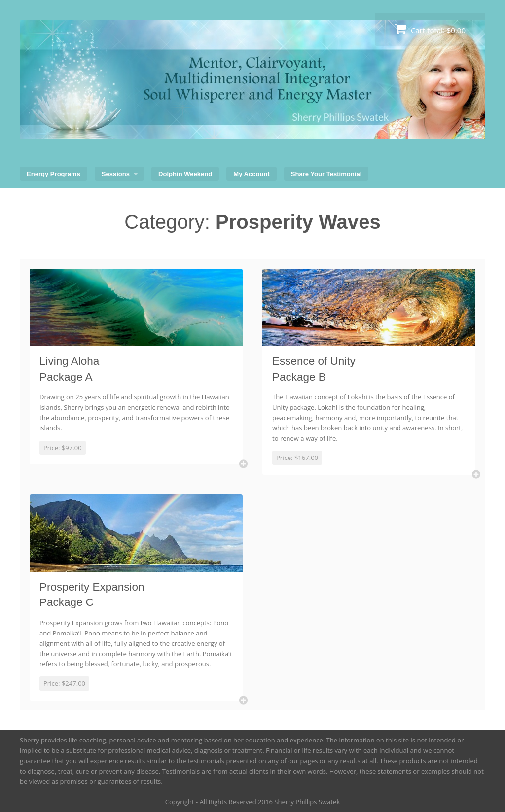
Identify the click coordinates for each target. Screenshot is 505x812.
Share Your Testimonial (326, 174)
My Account (251, 174)
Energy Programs (54, 174)
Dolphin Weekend (185, 174)
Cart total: (430, 29)
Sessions (116, 174)
